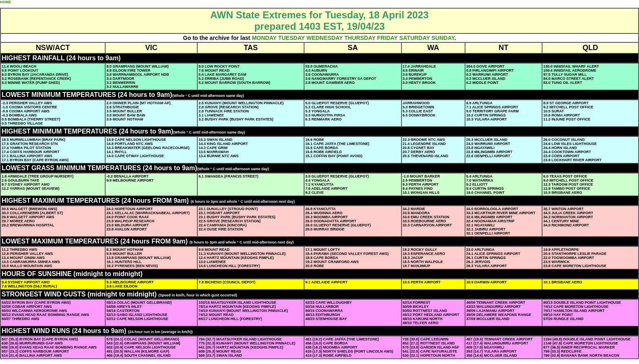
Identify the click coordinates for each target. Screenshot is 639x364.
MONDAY (264, 38)
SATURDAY (415, 38)
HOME (6, 2)
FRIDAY (387, 38)
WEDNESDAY (325, 38)
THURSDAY (360, 38)
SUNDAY (443, 38)
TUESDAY (291, 38)
